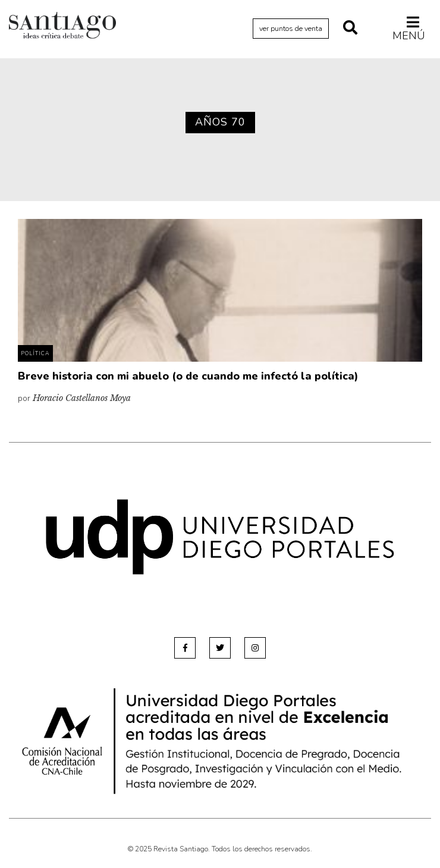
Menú (409, 29)
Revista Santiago (62, 27)
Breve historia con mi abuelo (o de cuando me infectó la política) (188, 376)
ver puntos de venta (291, 29)
